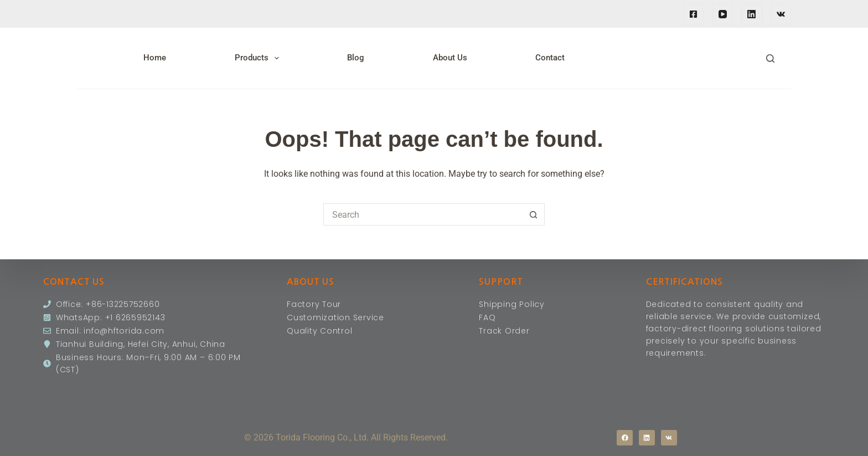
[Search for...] (423, 214)
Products (259, 58)
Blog (356, 58)
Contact (550, 58)
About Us (450, 58)
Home (155, 58)
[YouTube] (723, 14)
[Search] (770, 58)
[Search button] (534, 214)
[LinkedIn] (752, 14)
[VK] (781, 14)
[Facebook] (694, 14)
